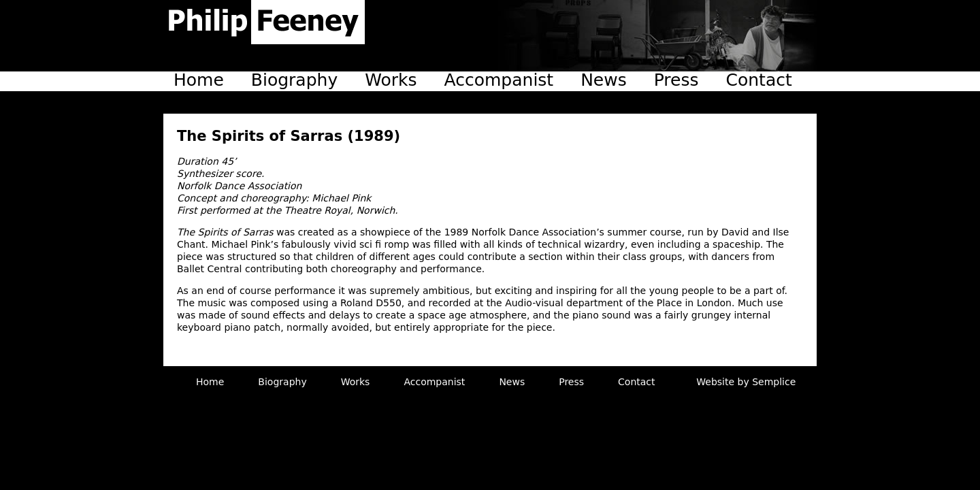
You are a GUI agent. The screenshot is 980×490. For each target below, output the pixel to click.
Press (676, 80)
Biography (294, 80)
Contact (759, 80)
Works (391, 80)
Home (199, 80)
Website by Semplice (746, 382)
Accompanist (499, 80)
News (604, 80)
